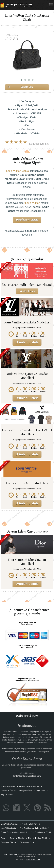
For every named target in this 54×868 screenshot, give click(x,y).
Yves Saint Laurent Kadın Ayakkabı (33, 828)
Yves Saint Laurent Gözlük (41, 832)
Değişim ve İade (26, 791)
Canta (12, 838)
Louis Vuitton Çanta (17, 171)
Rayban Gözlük (41, 838)
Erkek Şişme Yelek (27, 842)
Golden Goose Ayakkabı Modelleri (14, 832)
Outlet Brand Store (10, 854)
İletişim (11, 795)
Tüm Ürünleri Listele (27, 220)
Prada (3, 838)
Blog (2, 795)
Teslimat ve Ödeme (8, 791)
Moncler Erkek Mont (30, 824)
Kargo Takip (40, 791)
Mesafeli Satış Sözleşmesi (29, 786)
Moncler (21, 838)
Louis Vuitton (33, 203)
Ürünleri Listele (27, 291)
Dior (30, 838)
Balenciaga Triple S (8, 842)
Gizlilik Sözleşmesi (8, 786)
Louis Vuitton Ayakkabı (9, 824)
